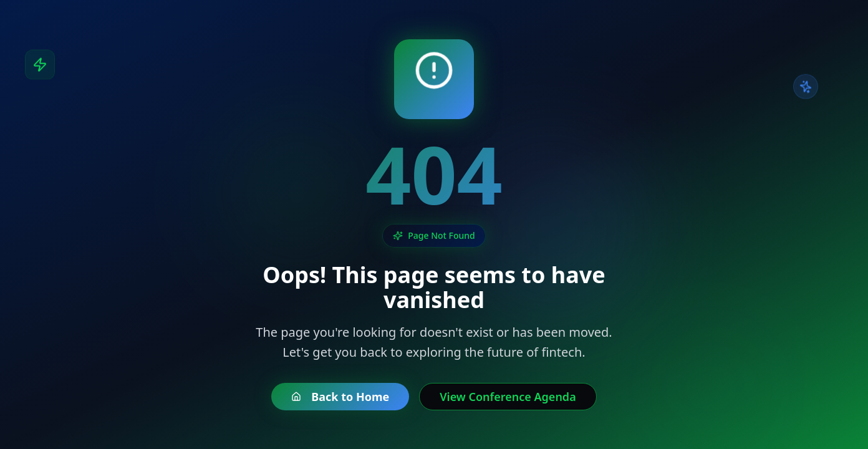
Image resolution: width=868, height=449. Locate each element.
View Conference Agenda (508, 397)
